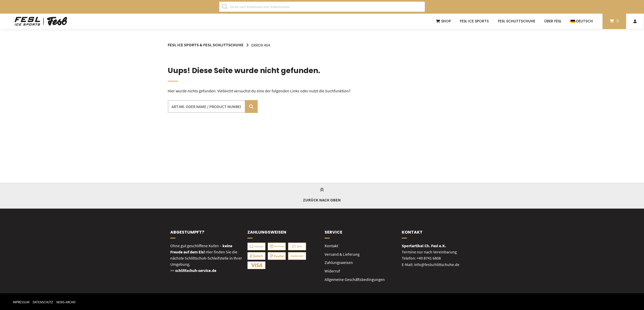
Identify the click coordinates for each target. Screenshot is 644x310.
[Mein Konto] (635, 21)
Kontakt (331, 245)
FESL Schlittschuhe (517, 21)
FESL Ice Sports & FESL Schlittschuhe (206, 45)
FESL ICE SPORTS (474, 21)
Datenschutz (46, 301)
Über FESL (553, 21)
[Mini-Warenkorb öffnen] (614, 21)
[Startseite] (41, 21)
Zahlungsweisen (339, 262)
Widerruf (332, 270)
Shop (443, 21)
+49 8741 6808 (429, 258)
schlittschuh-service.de (196, 270)
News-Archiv (71, 301)
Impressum (22, 301)
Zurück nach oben (322, 195)
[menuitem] (582, 21)
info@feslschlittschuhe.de (437, 264)
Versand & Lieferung (342, 254)
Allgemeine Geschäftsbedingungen (355, 278)
